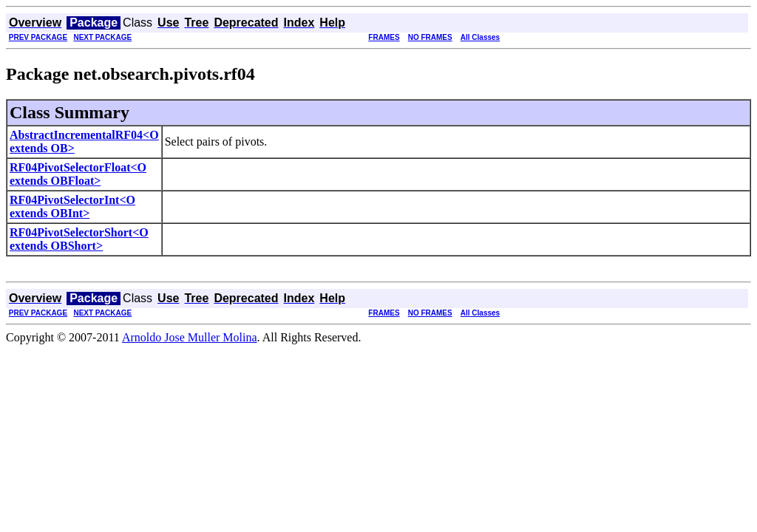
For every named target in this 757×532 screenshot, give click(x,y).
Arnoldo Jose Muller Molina (190, 337)
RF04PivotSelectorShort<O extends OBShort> (79, 239)
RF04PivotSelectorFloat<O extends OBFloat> (78, 174)
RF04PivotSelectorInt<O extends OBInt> (72, 207)
